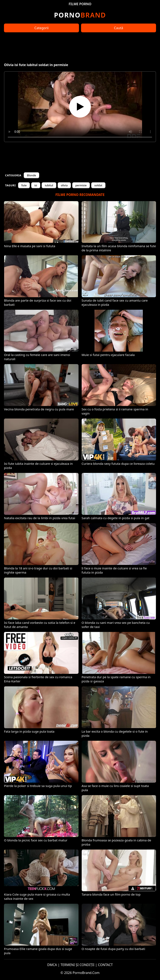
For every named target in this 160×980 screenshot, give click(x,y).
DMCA (52, 965)
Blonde (31, 175)
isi (36, 185)
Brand (80, 15)
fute (24, 185)
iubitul (49, 185)
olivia (64, 185)
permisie (81, 185)
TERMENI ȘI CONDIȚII (77, 965)
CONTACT (105, 965)
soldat (98, 185)
